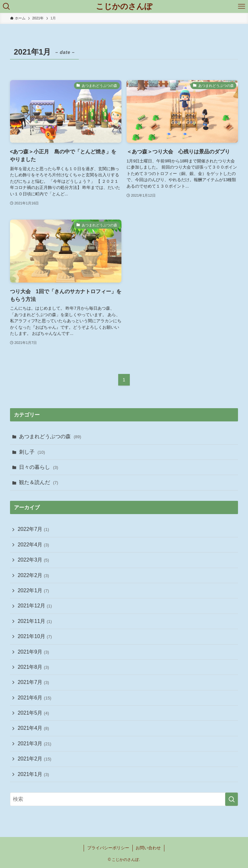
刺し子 (32, 452)
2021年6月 (35, 698)
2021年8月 (33, 667)
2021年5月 (33, 713)
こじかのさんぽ (124, 6)
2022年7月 (33, 529)
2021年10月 (35, 636)
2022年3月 (33, 560)
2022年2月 (33, 575)
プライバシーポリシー (108, 848)
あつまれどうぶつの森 (50, 436)
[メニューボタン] (242, 6)
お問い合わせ (148, 848)
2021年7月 (33, 682)
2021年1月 (33, 774)
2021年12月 (35, 606)
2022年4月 (33, 545)
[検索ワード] (124, 799)
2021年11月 (35, 621)
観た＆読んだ (39, 482)
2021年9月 (33, 652)
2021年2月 (35, 759)
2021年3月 (35, 744)
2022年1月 (33, 590)
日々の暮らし (39, 467)
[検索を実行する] (232, 799)
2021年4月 (33, 728)
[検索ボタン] (6, 6)
